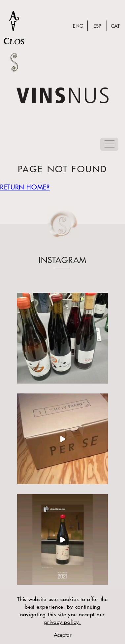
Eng (78, 26)
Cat (115, 26)
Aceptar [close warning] (63, 635)
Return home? (25, 187)
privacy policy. (63, 622)
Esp (97, 26)
